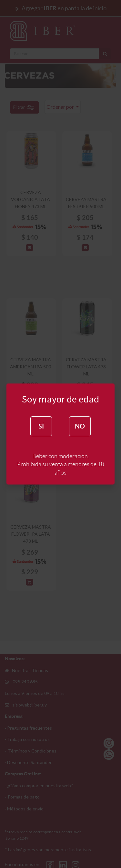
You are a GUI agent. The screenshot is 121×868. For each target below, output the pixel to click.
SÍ (41, 426)
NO (80, 426)
